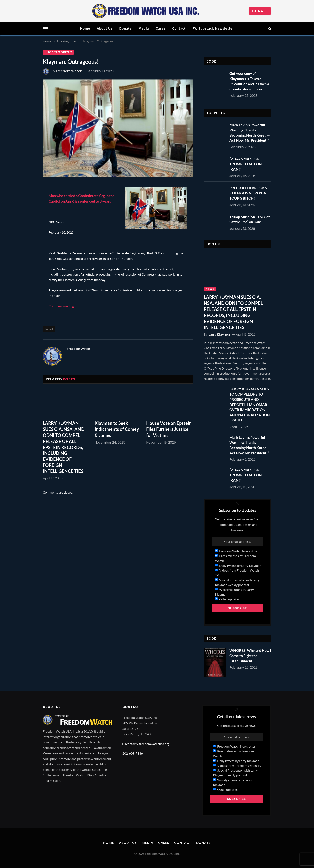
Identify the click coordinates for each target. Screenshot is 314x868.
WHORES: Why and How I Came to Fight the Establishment (250, 656)
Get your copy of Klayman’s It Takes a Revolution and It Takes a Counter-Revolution (249, 81)
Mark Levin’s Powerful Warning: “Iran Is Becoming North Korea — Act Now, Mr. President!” (250, 133)
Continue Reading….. (63, 306)
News (210, 289)
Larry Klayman (220, 334)
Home (85, 28)
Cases (161, 28)
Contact (179, 28)
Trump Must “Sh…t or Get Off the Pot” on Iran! (250, 219)
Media (144, 28)
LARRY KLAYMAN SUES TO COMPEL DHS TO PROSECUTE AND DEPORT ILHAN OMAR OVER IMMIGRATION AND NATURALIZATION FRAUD (250, 404)
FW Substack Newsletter (213, 28)
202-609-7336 (133, 753)
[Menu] (45, 29)
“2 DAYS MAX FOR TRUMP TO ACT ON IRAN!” (246, 164)
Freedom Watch (69, 71)
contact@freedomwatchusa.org (148, 744)
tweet (49, 329)
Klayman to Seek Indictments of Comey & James (117, 429)
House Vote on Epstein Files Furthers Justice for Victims (169, 429)
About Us (105, 28)
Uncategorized (58, 52)
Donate (260, 11)
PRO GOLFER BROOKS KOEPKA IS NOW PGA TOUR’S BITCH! (248, 193)
